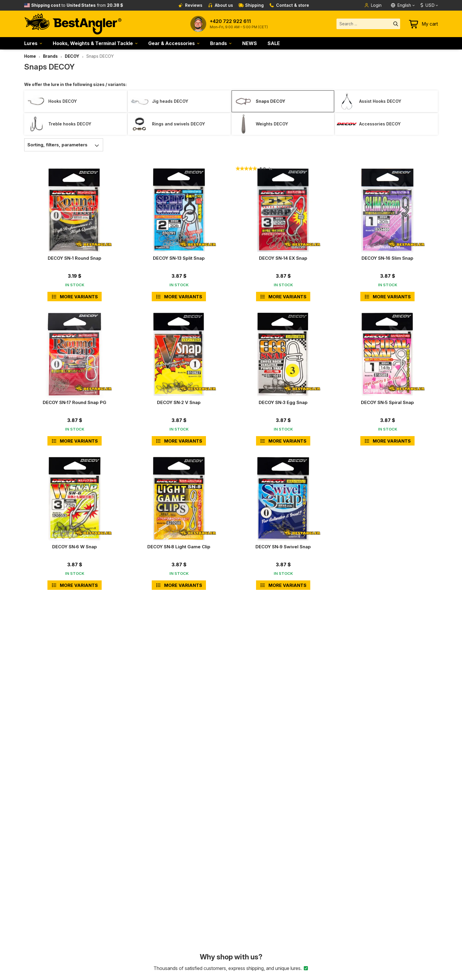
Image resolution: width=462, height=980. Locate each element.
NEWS (250, 43)
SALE (274, 43)
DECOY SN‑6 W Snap (75, 547)
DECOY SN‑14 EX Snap (283, 258)
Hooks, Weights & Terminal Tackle (93, 43)
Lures (31, 43)
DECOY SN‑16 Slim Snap (387, 258)
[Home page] (73, 24)
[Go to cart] (423, 24)
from (77, 5)
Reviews (190, 5)
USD (427, 5)
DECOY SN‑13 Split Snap (179, 258)
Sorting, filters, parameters (65, 145)
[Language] (403, 5)
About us (220, 5)
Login (373, 5)
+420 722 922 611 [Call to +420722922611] (230, 21)
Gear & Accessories (171, 43)
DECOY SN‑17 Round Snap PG (75, 402)
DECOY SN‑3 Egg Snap (283, 402)
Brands (218, 43)
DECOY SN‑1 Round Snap (75, 258)
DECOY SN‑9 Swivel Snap (283, 547)
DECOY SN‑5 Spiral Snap (388, 402)
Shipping (251, 5)
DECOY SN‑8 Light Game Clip (179, 547)
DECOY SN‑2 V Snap (179, 402)
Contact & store (289, 5)
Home (30, 56)
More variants (75, 297)
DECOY (72, 56)
